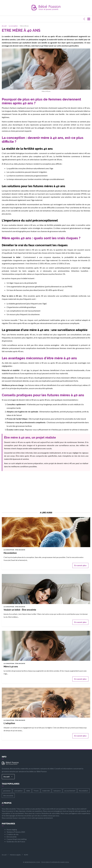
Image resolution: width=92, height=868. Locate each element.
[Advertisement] (46, 492)
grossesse (7, 791)
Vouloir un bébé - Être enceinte (20, 610)
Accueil (8, 777)
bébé (28, 791)
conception (18, 791)
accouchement (70, 791)
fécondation (84, 791)
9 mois (36, 791)
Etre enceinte (12, 837)
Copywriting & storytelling (17, 839)
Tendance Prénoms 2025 (16, 832)
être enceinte (8, 796)
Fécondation (10, 553)
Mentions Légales (15, 855)
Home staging (12, 830)
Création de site (13, 834)
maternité (46, 791)
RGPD (26, 855)
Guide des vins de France (16, 842)
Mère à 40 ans (11, 667)
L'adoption (9, 723)
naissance (57, 791)
